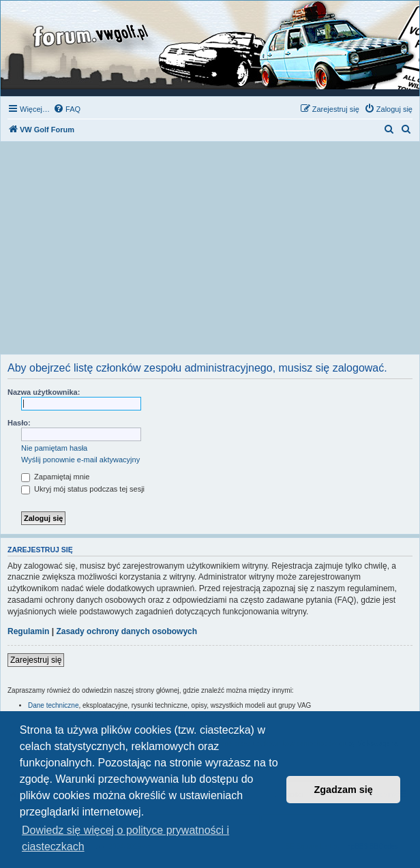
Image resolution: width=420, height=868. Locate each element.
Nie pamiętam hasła (54, 448)
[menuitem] (67, 109)
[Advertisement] (210, 252)
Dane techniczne (54, 705)
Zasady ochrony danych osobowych (126, 631)
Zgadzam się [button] (344, 790)
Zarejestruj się (36, 660)
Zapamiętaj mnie (55, 477)
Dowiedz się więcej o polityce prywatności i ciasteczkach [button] (125, 838)
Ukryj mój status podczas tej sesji (83, 489)
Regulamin (28, 631)
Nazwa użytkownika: (44, 392)
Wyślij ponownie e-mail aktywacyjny (80, 460)
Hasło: (19, 423)
